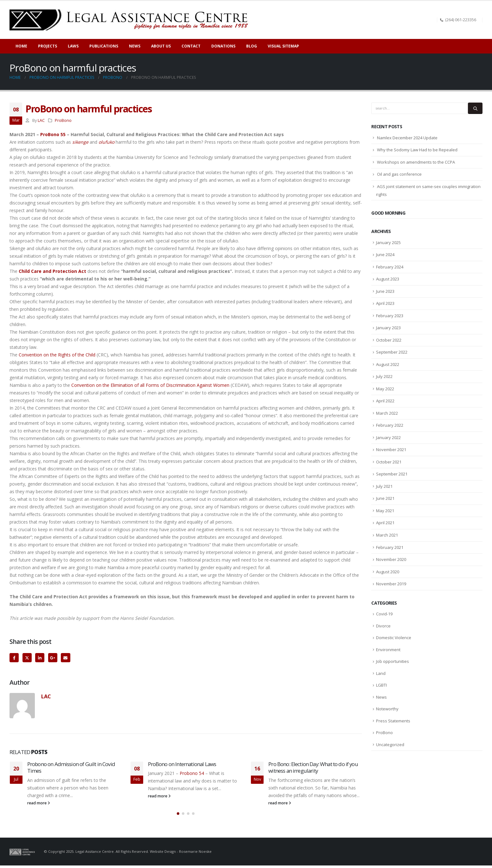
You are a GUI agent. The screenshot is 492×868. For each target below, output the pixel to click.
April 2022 (385, 401)
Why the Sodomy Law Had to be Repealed (417, 150)
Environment (388, 650)
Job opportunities (393, 661)
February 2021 (390, 547)
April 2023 (385, 303)
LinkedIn (40, 658)
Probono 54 (191, 773)
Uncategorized (390, 745)
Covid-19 (384, 614)
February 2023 (390, 316)
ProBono (63, 120)
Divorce (383, 626)
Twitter (27, 658)
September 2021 (392, 474)
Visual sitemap (283, 46)
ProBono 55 (53, 134)
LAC (41, 120)
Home (21, 46)
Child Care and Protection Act (52, 271)
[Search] (475, 108)
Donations (223, 46)
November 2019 (391, 584)
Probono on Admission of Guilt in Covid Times (71, 767)
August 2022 (388, 364)
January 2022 (388, 437)
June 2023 (385, 291)
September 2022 (392, 352)
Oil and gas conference (399, 174)
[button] (178, 816)
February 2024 (390, 267)
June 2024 (385, 255)
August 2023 (388, 279)
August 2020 (388, 572)
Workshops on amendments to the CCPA (416, 162)
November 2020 (391, 559)
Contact (191, 46)
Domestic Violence (394, 638)
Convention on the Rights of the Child (57, 355)
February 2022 (390, 425)
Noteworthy (387, 709)
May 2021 (385, 511)
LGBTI (381, 685)
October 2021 (389, 462)
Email (65, 658)
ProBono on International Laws (182, 764)
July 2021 (384, 486)
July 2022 (384, 376)
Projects (48, 46)
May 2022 (385, 389)
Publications (104, 46)
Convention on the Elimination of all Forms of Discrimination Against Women (150, 385)
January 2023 (388, 328)
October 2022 (389, 340)
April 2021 (385, 523)
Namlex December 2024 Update (407, 138)
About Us (161, 46)
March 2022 (387, 413)
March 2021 (387, 535)
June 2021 (385, 498)
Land (381, 673)
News (381, 697)
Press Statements (393, 721)
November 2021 (391, 450)
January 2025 (388, 242)
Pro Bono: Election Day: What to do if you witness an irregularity (313, 767)
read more (39, 803)
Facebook (14, 658)
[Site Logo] (131, 20)
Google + (53, 658)
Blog (252, 46)
